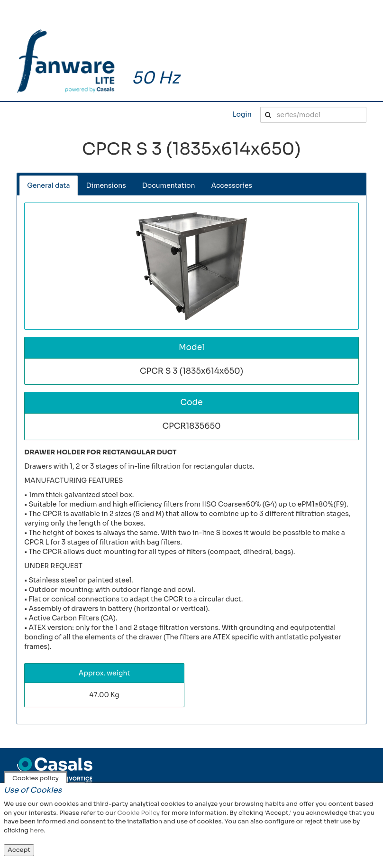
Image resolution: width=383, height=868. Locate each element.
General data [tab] (48, 185)
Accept (19, 850)
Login (242, 114)
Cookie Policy (138, 813)
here (37, 830)
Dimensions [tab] (106, 185)
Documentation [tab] (169, 185)
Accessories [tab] (232, 185)
